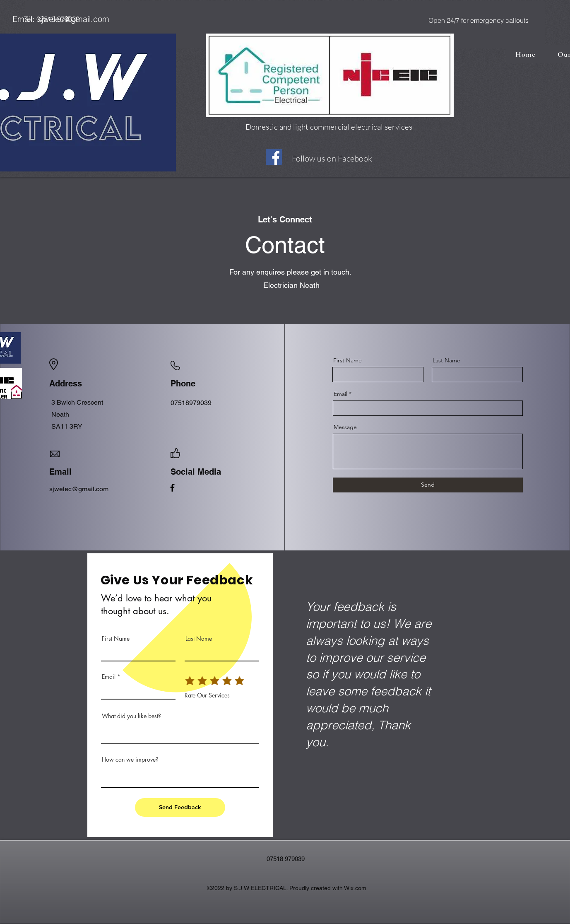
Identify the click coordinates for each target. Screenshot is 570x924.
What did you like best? (131, 716)
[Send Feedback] (180, 807)
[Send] (428, 485)
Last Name (446, 360)
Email (340, 394)
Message (345, 427)
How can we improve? (130, 760)
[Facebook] (274, 157)
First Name (348, 360)
